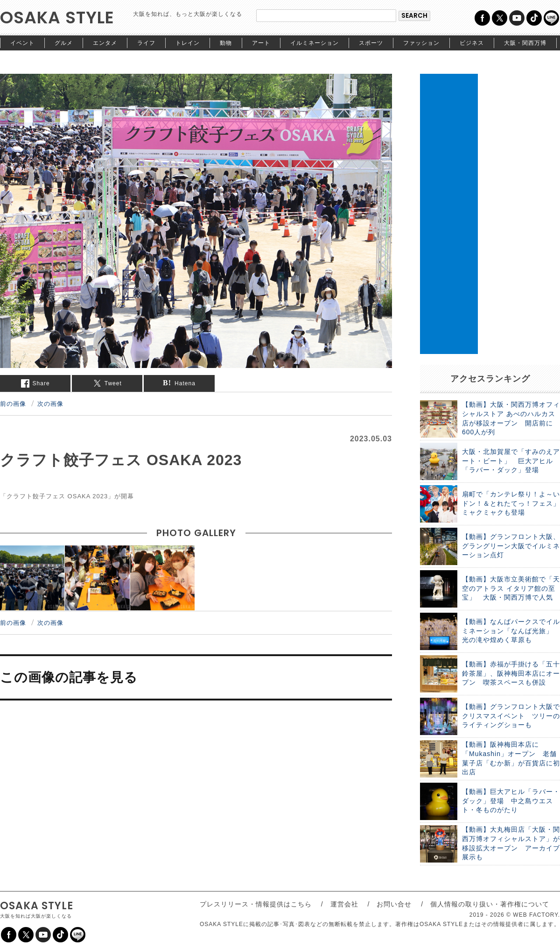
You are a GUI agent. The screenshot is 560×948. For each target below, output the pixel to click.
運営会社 (344, 904)
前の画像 (13, 403)
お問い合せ (394, 904)
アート (261, 43)
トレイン (188, 43)
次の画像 (50, 403)
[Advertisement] (449, 214)
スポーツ (371, 43)
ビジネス (472, 43)
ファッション (421, 43)
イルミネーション (315, 43)
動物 (226, 43)
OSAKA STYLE (57, 18)
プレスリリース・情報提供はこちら (256, 904)
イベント (22, 43)
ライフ (146, 43)
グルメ (64, 43)
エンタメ (105, 43)
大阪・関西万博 (525, 43)
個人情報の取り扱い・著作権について (490, 904)
